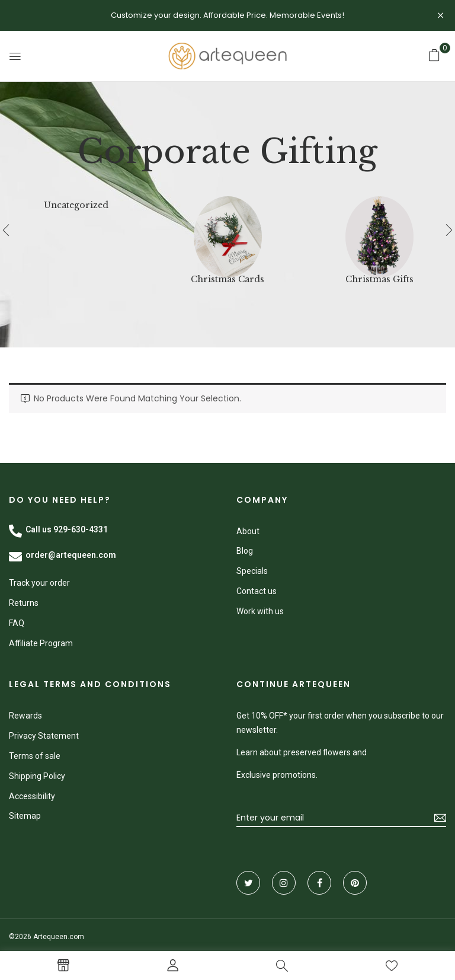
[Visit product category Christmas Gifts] (379, 230)
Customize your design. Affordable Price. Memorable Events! (227, 15)
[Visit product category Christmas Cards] (228, 230)
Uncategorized (76, 205)
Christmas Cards (227, 280)
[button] (434, 55)
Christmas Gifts (379, 280)
